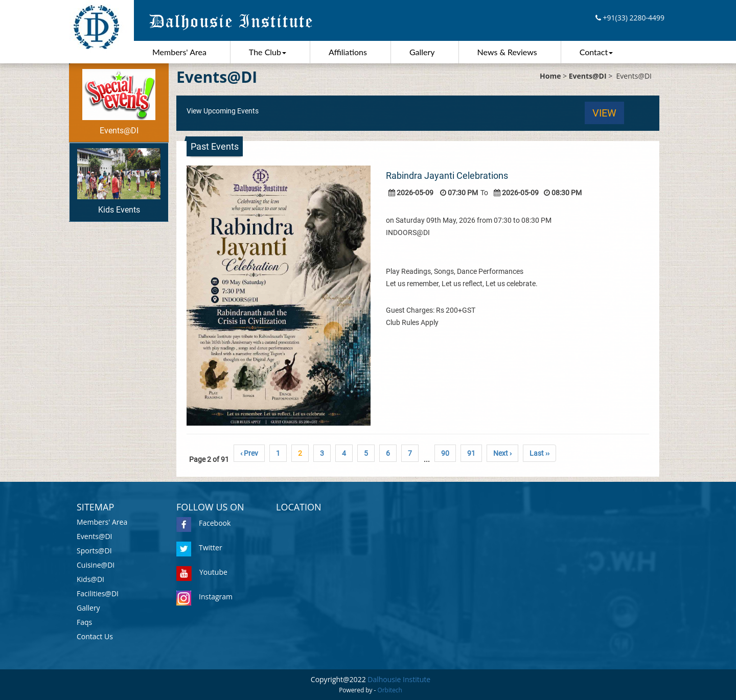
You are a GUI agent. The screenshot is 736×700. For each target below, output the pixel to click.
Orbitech (390, 690)
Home (550, 76)
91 (471, 453)
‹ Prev (249, 453)
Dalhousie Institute (399, 679)
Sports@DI (94, 551)
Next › (502, 453)
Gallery (422, 52)
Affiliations (348, 52)
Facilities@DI (98, 593)
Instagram (204, 597)
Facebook (203, 523)
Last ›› (539, 453)
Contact (596, 52)
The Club (268, 52)
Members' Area (179, 52)
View (604, 113)
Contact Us (95, 636)
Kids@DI (90, 579)
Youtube (202, 572)
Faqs (84, 622)
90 (445, 453)
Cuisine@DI (96, 565)
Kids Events (119, 181)
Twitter (199, 547)
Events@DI (119, 102)
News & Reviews (507, 52)
